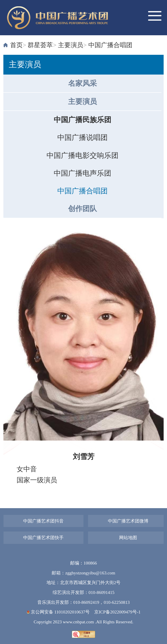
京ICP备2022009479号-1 (117, 612)
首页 (16, 45)
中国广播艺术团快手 (43, 538)
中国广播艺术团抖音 (43, 521)
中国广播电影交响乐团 (82, 155)
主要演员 (71, 45)
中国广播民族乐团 (82, 120)
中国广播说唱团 (82, 138)
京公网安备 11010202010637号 (58, 612)
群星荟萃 (40, 45)
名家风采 (82, 83)
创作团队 (82, 209)
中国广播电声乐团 (82, 173)
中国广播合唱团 (110, 45)
